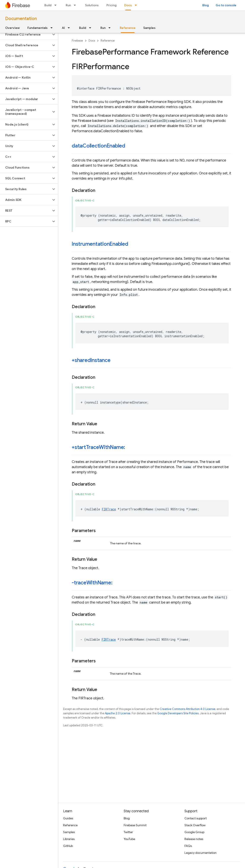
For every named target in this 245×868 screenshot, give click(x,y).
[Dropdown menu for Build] (57, 5)
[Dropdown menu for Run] (76, 5)
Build (48, 5)
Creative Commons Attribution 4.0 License (187, 709)
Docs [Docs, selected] (128, 5)
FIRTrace (109, 509)
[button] (26, 34)
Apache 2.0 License (118, 713)
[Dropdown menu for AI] (70, 28)
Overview (12, 28)
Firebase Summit (135, 825)
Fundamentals (37, 28)
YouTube (129, 839)
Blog (206, 5)
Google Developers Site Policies (178, 713)
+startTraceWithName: (98, 447)
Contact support (196, 818)
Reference (108, 41)
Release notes (194, 839)
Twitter (128, 832)
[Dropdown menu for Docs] (137, 5)
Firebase (77, 41)
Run (68, 5)
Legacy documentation (201, 853)
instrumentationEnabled (100, 244)
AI (63, 28)
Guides (68, 818)
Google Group (194, 832)
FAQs (188, 846)
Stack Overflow (195, 825)
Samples (149, 28)
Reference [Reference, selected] (128, 28)
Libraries (69, 839)
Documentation (21, 19)
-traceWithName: (92, 583)
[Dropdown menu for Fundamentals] (53, 28)
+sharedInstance (91, 360)
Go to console (226, 5)
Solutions (92, 5)
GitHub (68, 846)
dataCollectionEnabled (98, 146)
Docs (92, 41)
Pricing (112, 5)
